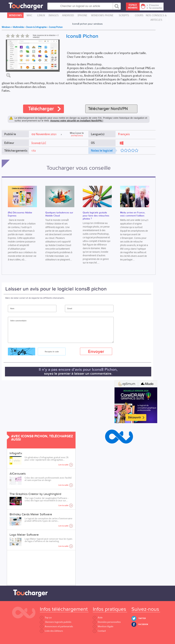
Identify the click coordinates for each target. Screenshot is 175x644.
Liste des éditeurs (51, 631)
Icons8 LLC (39, 143)
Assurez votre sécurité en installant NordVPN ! (77, 121)
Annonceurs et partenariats (56, 626)
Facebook (143, 624)
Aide (98, 618)
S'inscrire (154, 5)
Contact (99, 631)
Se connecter (156, 8)
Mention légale (103, 626)
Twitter (142, 618)
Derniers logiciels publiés (56, 622)
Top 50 (46, 618)
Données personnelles (107, 622)
